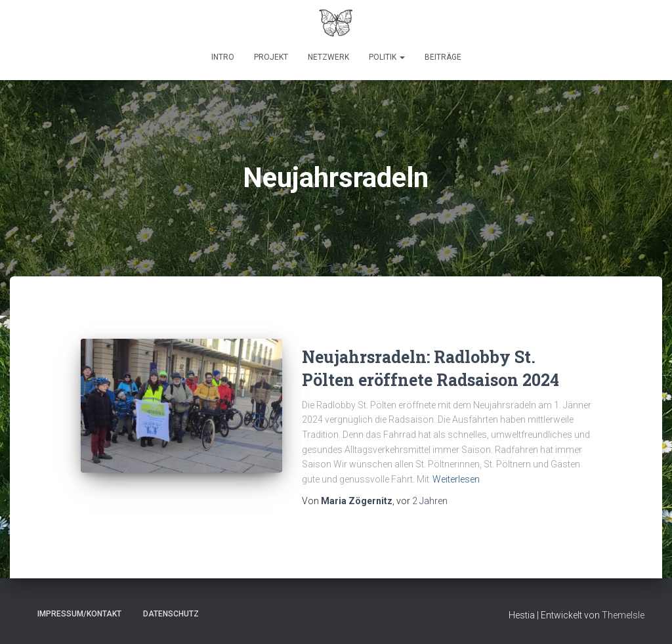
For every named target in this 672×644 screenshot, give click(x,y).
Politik (387, 57)
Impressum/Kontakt (79, 614)
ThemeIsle (623, 615)
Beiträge (443, 57)
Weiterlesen (456, 479)
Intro (223, 57)
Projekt (271, 57)
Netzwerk (328, 57)
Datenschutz (171, 614)
